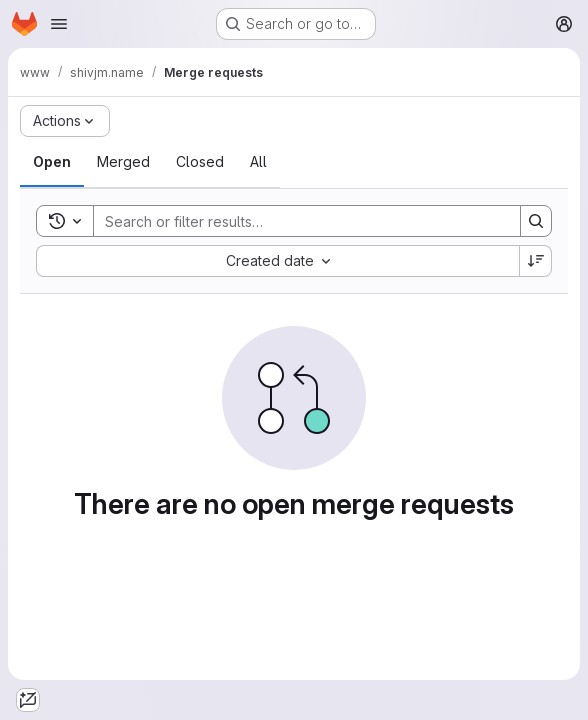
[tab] (52, 162)
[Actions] (65, 121)
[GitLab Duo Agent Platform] (28, 700)
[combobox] (277, 261)
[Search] (297, 221)
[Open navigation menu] (59, 24)
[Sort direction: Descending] (536, 261)
